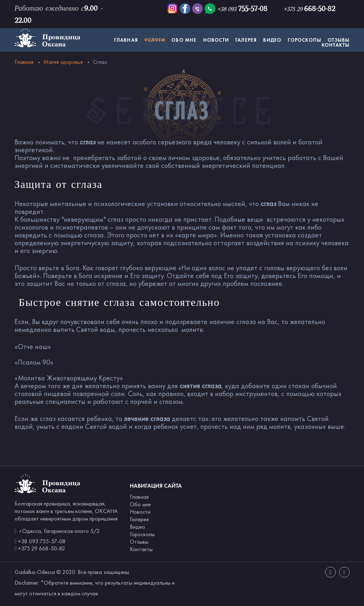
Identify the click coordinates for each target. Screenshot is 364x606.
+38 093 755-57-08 (42, 541)
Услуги (155, 40)
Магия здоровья (63, 62)
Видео (272, 40)
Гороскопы (304, 40)
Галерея (246, 40)
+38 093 (242, 9)
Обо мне (184, 40)
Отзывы (339, 40)
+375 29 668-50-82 (42, 548)
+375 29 (309, 9)
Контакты (336, 45)
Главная (126, 40)
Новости (216, 40)
